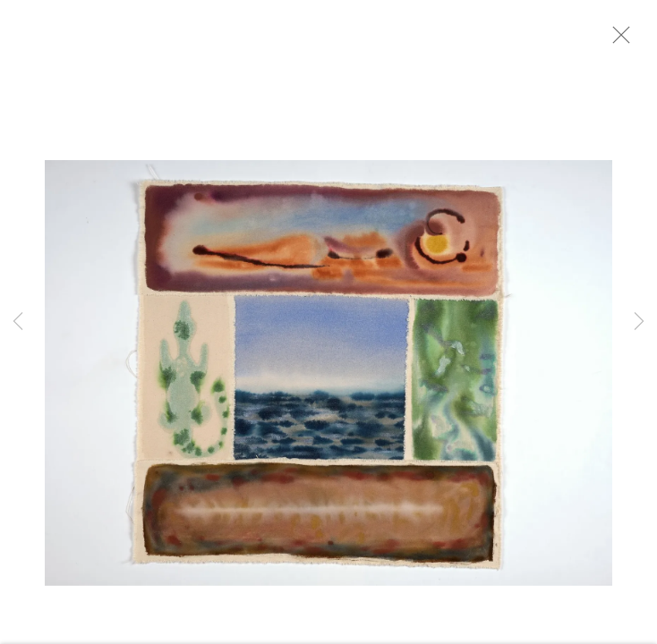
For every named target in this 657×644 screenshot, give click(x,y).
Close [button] (629, 40)
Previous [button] (18, 322)
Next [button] (639, 322)
